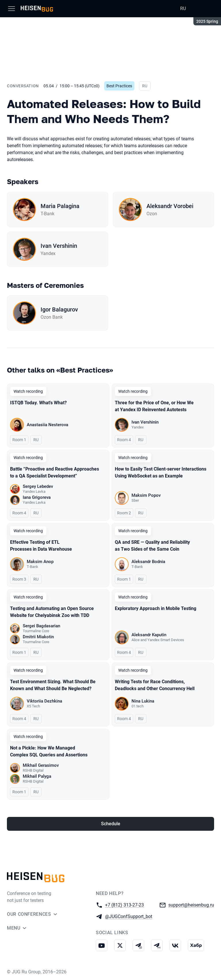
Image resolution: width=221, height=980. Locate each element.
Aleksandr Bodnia (148, 562)
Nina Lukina (143, 701)
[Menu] (12, 9)
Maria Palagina (60, 206)
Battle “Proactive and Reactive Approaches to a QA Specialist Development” (55, 472)
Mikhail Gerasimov (41, 765)
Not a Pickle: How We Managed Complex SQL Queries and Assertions (49, 751)
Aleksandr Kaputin (149, 635)
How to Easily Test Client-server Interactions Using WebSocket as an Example (161, 472)
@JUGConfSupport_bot (129, 916)
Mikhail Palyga (37, 776)
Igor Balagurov (59, 309)
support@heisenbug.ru (191, 905)
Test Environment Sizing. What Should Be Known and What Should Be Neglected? (53, 685)
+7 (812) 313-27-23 (124, 905)
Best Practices (119, 86)
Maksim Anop (40, 562)
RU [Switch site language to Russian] (183, 9)
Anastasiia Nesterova (47, 425)
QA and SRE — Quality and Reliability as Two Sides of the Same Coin (152, 546)
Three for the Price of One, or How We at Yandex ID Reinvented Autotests (154, 406)
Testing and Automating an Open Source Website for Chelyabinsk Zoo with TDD (52, 612)
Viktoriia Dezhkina (44, 701)
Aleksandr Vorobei (170, 206)
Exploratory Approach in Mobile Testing (156, 608)
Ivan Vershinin (59, 246)
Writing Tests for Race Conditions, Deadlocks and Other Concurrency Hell (155, 685)
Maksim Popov (146, 495)
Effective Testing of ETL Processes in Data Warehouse (41, 546)
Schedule (111, 824)
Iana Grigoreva (37, 497)
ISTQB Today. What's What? (38, 403)
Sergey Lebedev (38, 486)
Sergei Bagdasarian (41, 626)
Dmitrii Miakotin (38, 637)
